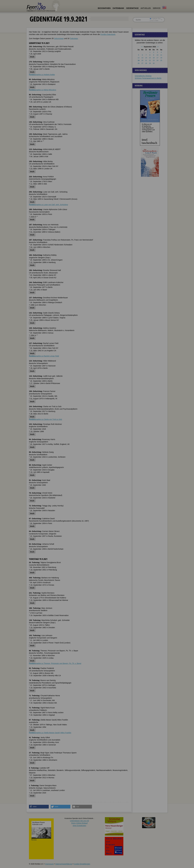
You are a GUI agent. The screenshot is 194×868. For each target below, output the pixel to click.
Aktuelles (146, 8)
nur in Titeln (154, 21)
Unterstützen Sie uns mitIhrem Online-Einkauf (79, 823)
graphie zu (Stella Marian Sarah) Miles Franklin (50, 733)
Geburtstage (59, 38)
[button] (39, 807)
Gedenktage (132, 8)
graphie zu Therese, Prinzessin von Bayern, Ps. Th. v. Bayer (55, 663)
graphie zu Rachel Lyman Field (44, 356)
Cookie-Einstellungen (82, 864)
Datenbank (118, 8)
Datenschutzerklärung (64, 864)
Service (157, 8)
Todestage (74, 38)
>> (158, 47)
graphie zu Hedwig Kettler (42, 75)
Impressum (49, 864)
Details (32, 57)
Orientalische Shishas (143, 76)
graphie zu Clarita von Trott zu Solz (46, 419)
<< (142, 47)
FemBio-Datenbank (108, 34)
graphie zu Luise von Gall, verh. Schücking (48, 205)
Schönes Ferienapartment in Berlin (148, 78)
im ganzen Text (155, 19)
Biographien (104, 8)
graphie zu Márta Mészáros (42, 90)
